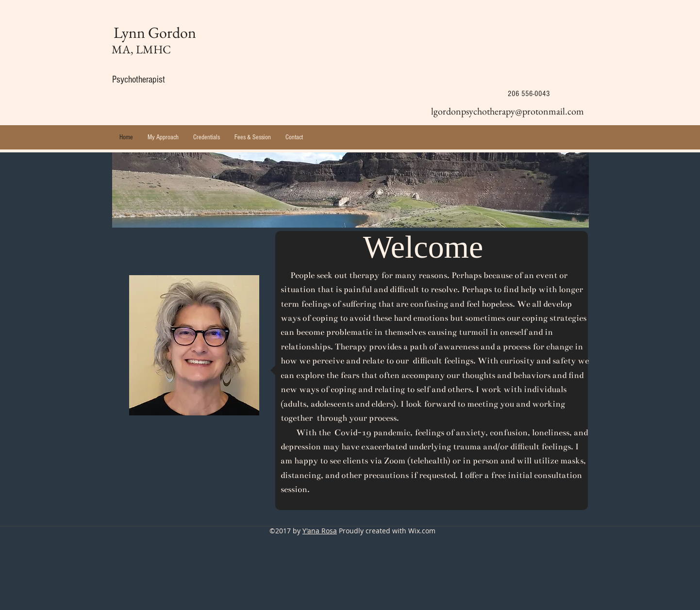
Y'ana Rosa (320, 531)
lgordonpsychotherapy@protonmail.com (508, 111)
